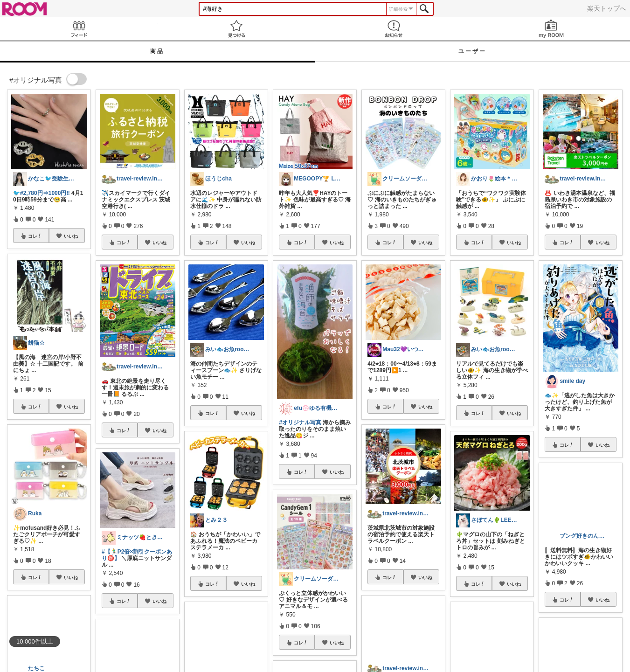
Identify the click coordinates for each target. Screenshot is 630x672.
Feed (79, 29)
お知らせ (394, 29)
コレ (35, 236)
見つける (236, 29)
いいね (71, 236)
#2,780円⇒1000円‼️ (45, 193)
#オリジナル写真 (300, 423)
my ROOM (551, 29)
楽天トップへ (607, 8)
